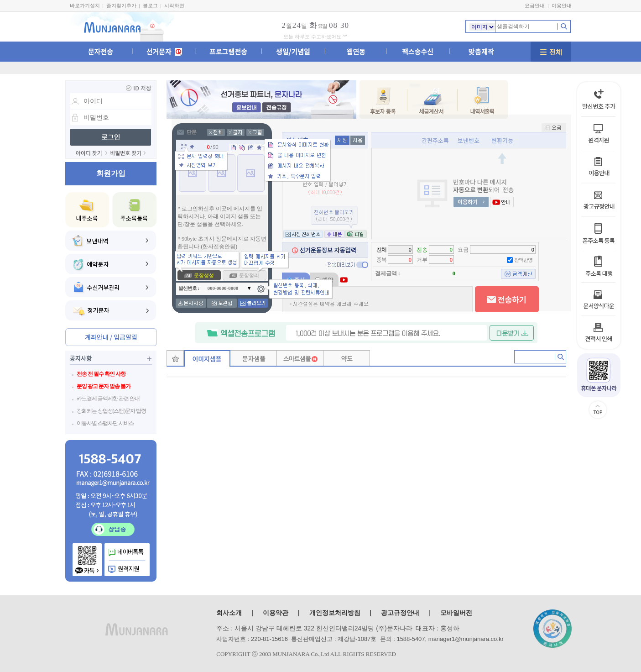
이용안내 (562, 5)
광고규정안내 (400, 613)
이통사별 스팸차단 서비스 (105, 423)
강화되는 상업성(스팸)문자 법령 (112, 411)
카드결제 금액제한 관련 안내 (108, 399)
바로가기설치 (85, 5)
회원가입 (111, 173)
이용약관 (276, 613)
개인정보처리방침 (335, 613)
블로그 (150, 5)
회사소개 (229, 613)
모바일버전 (456, 613)
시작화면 (174, 5)
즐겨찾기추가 (121, 5)
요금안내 (535, 5)
